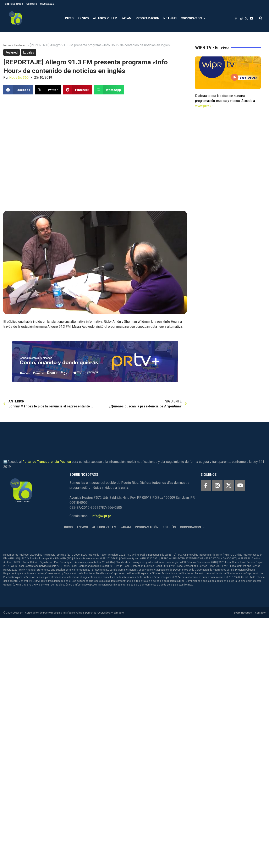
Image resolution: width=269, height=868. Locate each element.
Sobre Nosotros (14, 4)
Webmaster (118, 613)
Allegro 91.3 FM (105, 18)
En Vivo (83, 18)
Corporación (193, 18)
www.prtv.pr (204, 106)
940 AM (127, 18)
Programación (147, 18)
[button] (261, 18)
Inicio (69, 18)
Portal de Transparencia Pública (47, 462)
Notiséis (170, 18)
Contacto (32, 4)
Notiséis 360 (19, 78)
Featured (20, 45)
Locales (29, 53)
